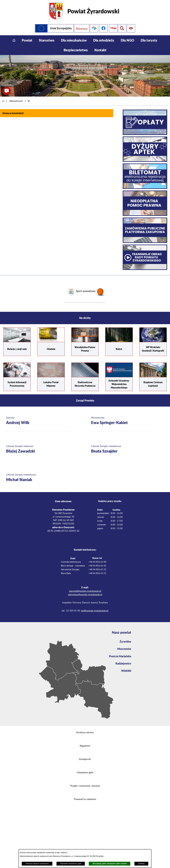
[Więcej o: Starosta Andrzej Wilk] (37, 421)
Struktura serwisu (85, 733)
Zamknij (141, 864)
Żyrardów (125, 641)
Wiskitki (126, 671)
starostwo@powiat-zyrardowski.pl (85, 595)
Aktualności (16, 101)
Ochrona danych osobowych (37, 864)
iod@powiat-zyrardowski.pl (95, 611)
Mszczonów (124, 649)
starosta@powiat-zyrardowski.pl (85, 591)
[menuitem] (14, 40)
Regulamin (85, 746)
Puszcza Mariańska (120, 656)
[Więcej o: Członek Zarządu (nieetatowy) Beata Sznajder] (122, 449)
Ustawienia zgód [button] (85, 773)
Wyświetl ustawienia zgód (71, 864)
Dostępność (85, 759)
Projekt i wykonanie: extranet (85, 786)
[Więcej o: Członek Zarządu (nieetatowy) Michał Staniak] (37, 478)
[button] (7, 91)
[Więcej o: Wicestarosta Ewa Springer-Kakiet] (122, 421)
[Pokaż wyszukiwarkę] (132, 28)
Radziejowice (123, 663)
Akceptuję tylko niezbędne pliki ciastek (110, 864)
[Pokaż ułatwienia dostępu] (122, 28)
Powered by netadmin (85, 799)
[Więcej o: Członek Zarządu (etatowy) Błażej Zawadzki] (37, 449)
